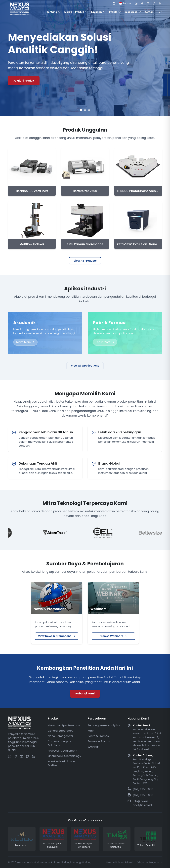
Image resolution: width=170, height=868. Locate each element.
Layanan (98, 12)
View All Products (85, 261)
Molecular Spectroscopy (64, 725)
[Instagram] (136, 3)
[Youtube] (148, 3)
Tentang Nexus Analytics (104, 725)
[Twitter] (154, 3)
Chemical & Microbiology (64, 756)
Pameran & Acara (99, 741)
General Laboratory (61, 731)
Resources (133, 12)
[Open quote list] (114, 3)
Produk (82, 12)
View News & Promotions (57, 636)
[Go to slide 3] (89, 110)
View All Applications (85, 366)
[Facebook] (142, 3)
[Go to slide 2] (85, 110)
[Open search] (160, 12)
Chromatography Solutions (59, 743)
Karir (91, 731)
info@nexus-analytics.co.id (142, 803)
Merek (68, 12)
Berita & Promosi (99, 736)
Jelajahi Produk (24, 81)
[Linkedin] (160, 3)
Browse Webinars (113, 636)
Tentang (54, 12)
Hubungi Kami (85, 694)
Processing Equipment (63, 751)
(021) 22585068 (143, 789)
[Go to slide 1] (81, 110)
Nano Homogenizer (61, 736)
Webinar (93, 747)
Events (115, 12)
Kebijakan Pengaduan (149, 862)
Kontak (149, 12)
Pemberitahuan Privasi (120, 862)
